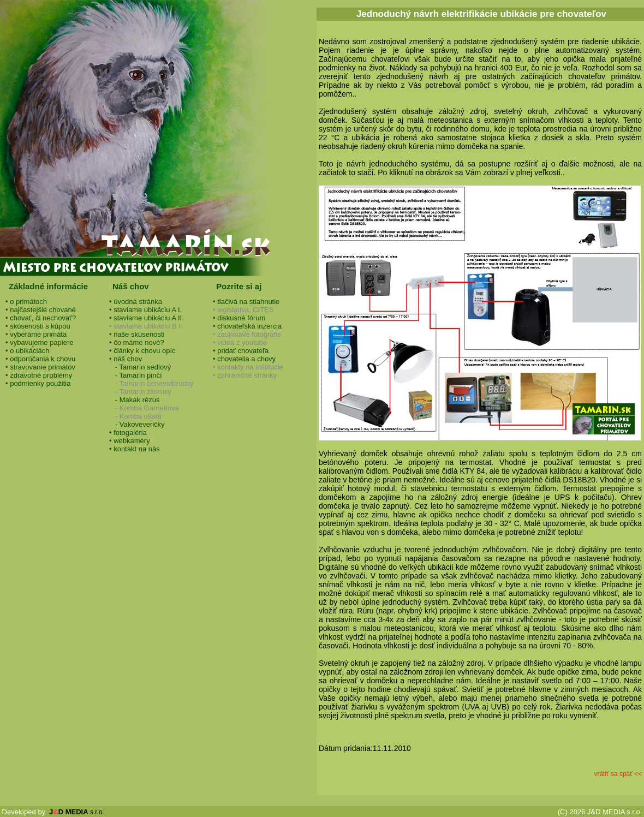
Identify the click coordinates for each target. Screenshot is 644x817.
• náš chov (126, 359)
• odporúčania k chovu (40, 359)
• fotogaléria (128, 433)
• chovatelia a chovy (244, 359)
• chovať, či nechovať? (41, 318)
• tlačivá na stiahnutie (246, 302)
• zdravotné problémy (39, 375)
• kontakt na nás (135, 449)
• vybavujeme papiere (40, 342)
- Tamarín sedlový (140, 367)
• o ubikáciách (27, 351)
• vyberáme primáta (36, 334)
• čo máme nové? (137, 342)
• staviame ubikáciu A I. (145, 310)
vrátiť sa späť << (618, 774)
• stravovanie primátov (40, 367)
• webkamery (130, 441)
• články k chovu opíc (142, 351)
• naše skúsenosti (137, 334)
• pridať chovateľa (241, 351)
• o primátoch (26, 302)
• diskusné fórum (239, 318)
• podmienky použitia (38, 383)
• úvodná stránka (136, 302)
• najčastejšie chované (41, 310)
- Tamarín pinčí (136, 375)
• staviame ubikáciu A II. (147, 318)
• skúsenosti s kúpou (38, 326)
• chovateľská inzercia (247, 326)
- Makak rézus (134, 400)
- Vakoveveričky (137, 424)
